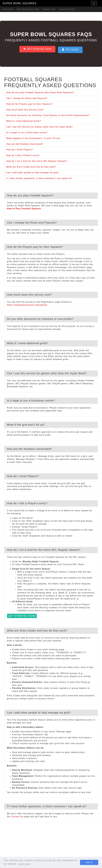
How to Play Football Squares (24, 209)
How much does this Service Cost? (25, 110)
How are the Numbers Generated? (25, 144)
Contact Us (17, 817)
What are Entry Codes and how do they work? (31, 167)
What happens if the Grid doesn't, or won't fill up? (33, 138)
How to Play (8, 9)
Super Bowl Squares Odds (28, 9)
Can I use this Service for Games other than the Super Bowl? (40, 127)
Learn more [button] (24, 864)
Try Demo (70, 50)
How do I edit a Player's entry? (23, 155)
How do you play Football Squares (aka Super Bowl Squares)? (40, 93)
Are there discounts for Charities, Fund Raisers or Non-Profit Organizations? (48, 115)
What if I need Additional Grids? (24, 121)
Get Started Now (37, 49)
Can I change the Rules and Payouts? (27, 98)
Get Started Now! (22, 616)
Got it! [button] (89, 862)
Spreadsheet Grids (67, 9)
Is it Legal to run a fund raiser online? (27, 133)
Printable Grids (49, 9)
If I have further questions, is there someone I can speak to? (39, 178)
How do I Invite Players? (20, 150)
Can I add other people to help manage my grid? (33, 173)
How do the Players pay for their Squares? (29, 104)
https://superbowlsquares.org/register (27, 305)
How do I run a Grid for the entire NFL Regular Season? (37, 161)
